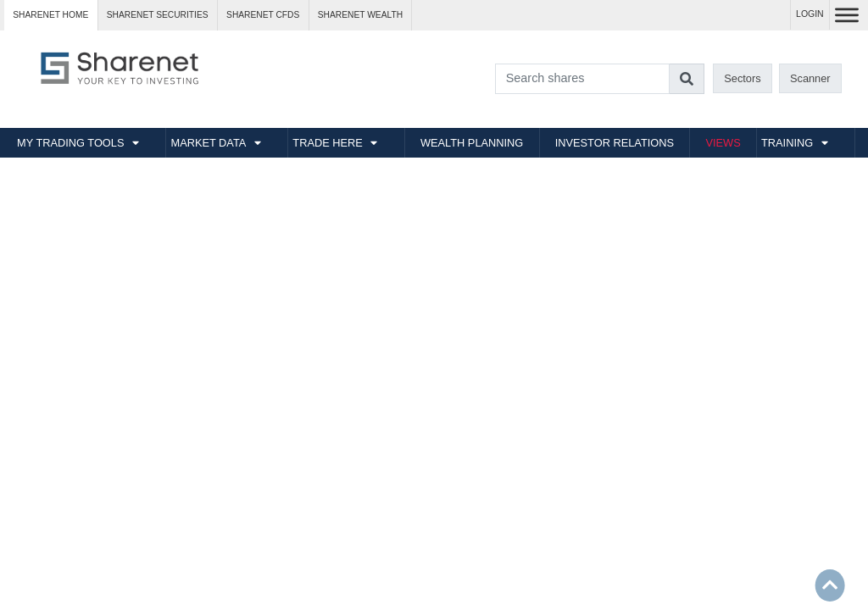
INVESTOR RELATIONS (615, 143)
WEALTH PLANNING (472, 143)
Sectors (742, 78)
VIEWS (723, 143)
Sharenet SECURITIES (158, 15)
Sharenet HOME (50, 15)
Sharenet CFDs (263, 15)
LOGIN (810, 14)
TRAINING (787, 143)
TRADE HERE (327, 143)
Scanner (810, 78)
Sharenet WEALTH (360, 15)
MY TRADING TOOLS (70, 143)
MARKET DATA (208, 143)
